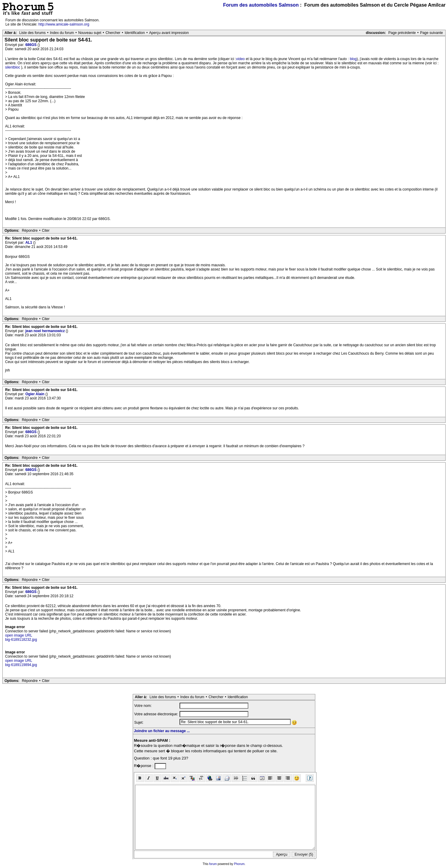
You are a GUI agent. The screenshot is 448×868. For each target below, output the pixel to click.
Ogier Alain (35, 394)
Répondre (30, 231)
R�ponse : (144, 766)
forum (213, 864)
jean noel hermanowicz (45, 331)
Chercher (113, 33)
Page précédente (402, 33)
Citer (46, 231)
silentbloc (13, 67)
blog (353, 59)
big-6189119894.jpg (21, 665)
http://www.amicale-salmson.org (64, 24)
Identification (135, 33)
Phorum (239, 864)
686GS (31, 45)
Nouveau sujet (90, 33)
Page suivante (431, 33)
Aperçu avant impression (169, 33)
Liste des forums (32, 33)
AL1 (29, 243)
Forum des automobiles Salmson (261, 5)
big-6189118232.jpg (21, 640)
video (240, 59)
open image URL (19, 635)
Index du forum (62, 33)
